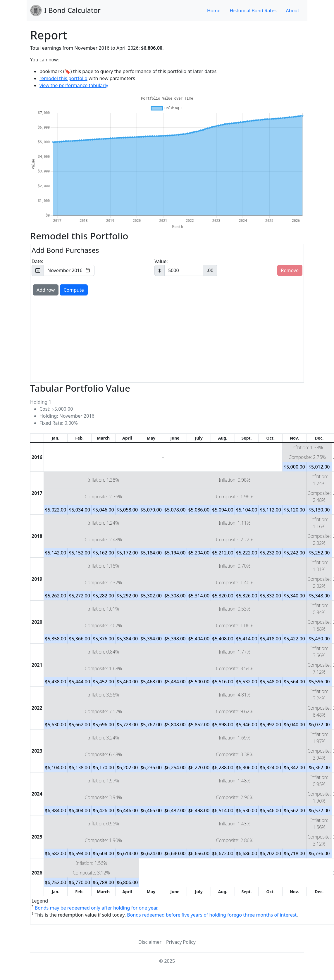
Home (214, 11)
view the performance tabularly (74, 85)
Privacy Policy (181, 942)
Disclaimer (150, 942)
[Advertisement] (167, 339)
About (293, 11)
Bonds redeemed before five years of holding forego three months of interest (212, 915)
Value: (186, 267)
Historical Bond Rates (253, 11)
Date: (63, 267)
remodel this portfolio (63, 78)
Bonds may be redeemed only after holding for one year (96, 908)
